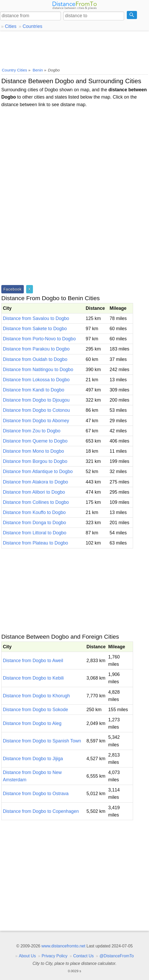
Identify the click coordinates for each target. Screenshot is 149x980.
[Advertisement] (74, 48)
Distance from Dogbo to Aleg (32, 723)
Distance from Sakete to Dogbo (35, 329)
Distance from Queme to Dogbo (35, 441)
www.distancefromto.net (63, 946)
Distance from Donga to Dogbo (35, 523)
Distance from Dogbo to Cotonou (36, 410)
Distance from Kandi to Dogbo (34, 390)
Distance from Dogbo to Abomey (36, 421)
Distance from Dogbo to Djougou (36, 400)
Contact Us (83, 956)
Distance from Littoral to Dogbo (35, 533)
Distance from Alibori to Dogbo (34, 492)
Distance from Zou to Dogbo (32, 431)
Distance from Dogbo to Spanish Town (42, 741)
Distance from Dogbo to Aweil (33, 661)
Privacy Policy (55, 956)
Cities (11, 26)
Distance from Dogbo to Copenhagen (41, 811)
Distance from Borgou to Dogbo (35, 461)
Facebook (13, 289)
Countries (32, 26)
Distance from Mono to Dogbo (33, 451)
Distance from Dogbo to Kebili (33, 678)
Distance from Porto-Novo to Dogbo (39, 339)
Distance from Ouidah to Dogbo (35, 359)
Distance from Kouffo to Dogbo (34, 512)
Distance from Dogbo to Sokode (35, 710)
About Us (27, 956)
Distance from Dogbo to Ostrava (36, 794)
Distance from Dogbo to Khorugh (36, 696)
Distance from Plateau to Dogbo (35, 543)
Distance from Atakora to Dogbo (35, 482)
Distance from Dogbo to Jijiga (33, 759)
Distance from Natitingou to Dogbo (38, 370)
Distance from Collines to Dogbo (36, 502)
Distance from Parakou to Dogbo (36, 349)
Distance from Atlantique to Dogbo (38, 471)
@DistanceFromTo (117, 956)
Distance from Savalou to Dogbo (36, 318)
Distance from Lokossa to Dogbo (36, 380)
